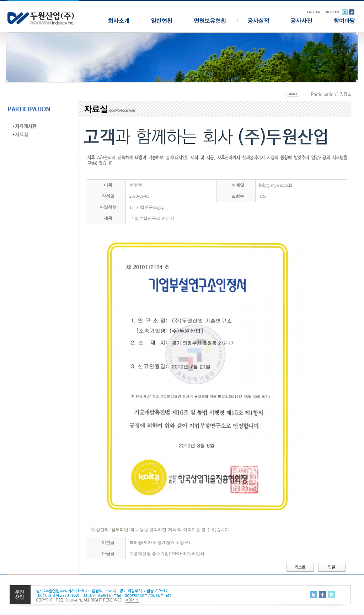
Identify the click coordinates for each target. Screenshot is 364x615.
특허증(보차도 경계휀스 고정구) (160, 542)
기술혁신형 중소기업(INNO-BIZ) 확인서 (167, 553)
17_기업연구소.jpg (146, 207)
